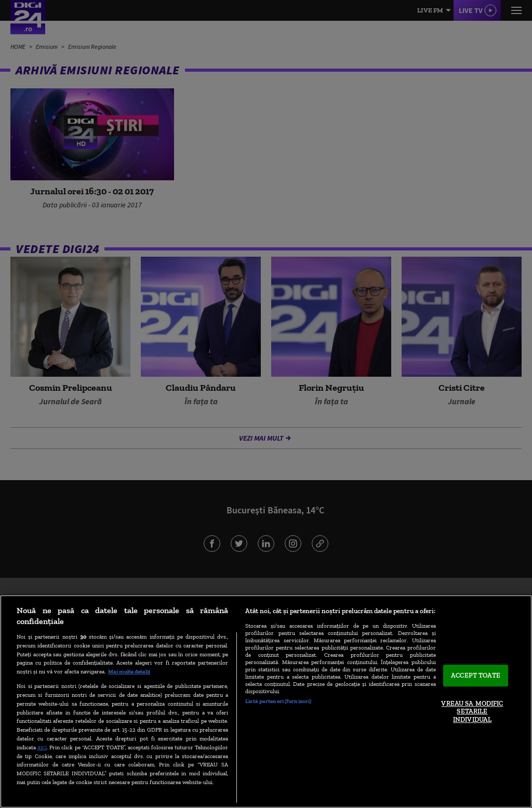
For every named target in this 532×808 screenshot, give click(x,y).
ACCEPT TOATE (476, 676)
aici (42, 747)
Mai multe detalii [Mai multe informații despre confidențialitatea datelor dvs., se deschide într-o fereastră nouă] (129, 671)
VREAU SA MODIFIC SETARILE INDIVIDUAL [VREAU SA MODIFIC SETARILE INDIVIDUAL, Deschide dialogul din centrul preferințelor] (472, 711)
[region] (266, 701)
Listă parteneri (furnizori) (278, 701)
